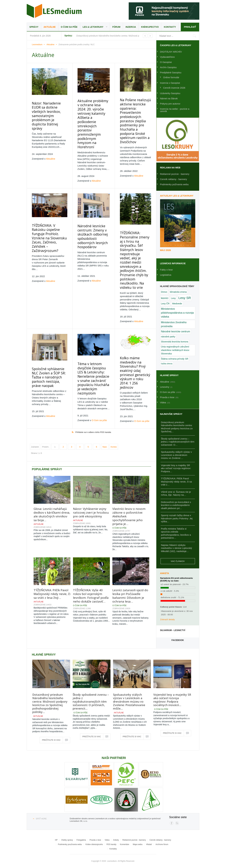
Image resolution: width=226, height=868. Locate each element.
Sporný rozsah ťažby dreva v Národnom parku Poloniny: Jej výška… (177, 518)
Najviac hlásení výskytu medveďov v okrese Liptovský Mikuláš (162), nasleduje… (177, 548)
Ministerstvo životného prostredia (174, 324)
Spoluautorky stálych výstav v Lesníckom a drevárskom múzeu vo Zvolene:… (176, 455)
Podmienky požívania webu (174, 184)
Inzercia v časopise (170, 83)
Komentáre (125, 844)
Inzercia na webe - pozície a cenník (175, 110)
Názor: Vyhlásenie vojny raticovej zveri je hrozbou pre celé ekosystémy (91, 467)
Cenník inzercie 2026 (174, 88)
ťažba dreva (167, 364)
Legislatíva (166, 275)
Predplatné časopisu (171, 72)
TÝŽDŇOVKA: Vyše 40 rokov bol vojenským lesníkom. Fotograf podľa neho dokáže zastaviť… (91, 550)
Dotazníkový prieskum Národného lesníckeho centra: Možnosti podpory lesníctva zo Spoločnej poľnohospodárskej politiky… (50, 703)
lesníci (165, 298)
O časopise (166, 62)
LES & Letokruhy (93, 27)
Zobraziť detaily (168, 619)
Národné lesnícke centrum (176, 331)
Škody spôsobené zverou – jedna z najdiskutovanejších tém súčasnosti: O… (178, 442)
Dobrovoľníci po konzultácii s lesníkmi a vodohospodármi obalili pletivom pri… (176, 505)
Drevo (164, 292)
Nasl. (105, 402)
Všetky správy (67, 840)
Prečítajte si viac (51, 740)
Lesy (173, 298)
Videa (107, 840)
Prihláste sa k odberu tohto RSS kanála (93, 387)
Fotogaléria (81, 840)
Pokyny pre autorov (170, 104)
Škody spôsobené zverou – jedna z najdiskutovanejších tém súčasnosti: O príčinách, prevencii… (91, 702)
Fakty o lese (166, 270)
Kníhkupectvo (150, 27)
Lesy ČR (165, 304)
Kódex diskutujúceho (94, 844)
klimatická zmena (178, 292)
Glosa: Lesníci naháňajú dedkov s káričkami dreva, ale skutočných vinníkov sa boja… (52, 469)
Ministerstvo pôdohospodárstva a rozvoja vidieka (177, 313)
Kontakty (170, 27)
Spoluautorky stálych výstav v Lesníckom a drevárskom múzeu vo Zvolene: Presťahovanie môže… (129, 702)
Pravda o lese (95, 840)
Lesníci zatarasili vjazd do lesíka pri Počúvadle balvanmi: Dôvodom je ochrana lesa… (130, 550)
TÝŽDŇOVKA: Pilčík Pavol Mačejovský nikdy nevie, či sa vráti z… (176, 482)
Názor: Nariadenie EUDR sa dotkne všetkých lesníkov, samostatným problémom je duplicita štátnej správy (48, 109)
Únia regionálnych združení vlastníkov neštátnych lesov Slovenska (175, 350)
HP (56, 840)
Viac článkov (178, 561)
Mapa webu (138, 844)
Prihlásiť (190, 27)
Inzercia (131, 27)
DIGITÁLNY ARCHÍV (171, 52)
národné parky (168, 337)
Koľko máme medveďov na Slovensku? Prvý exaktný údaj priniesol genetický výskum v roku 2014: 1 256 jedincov (134, 331)
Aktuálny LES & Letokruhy (177, 196)
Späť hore (41, 819)
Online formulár (171, 77)
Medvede (177, 303)
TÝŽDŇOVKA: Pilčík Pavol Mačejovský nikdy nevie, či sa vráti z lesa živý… (52, 549)
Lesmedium (54, 11)
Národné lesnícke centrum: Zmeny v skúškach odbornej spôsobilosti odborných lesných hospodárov (91, 213)
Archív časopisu (168, 67)
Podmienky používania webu (70, 844)
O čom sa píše (69, 27)
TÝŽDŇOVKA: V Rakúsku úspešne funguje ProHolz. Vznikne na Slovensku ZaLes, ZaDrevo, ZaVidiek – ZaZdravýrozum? (48, 212)
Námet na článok (169, 98)
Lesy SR (185, 298)
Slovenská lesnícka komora (175, 342)
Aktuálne (50, 27)
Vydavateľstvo (167, 57)
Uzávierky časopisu (170, 93)
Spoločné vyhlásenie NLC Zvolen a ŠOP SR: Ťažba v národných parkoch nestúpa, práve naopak (48, 337)
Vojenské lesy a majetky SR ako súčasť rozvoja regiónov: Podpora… (176, 468)
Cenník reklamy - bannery (174, 179)
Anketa (165, 573)
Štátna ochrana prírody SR (175, 359)
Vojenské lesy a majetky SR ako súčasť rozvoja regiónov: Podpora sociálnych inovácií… (172, 700)
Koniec (114, 402)
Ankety (116, 840)
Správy (34, 27)
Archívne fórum (162, 844)
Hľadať (149, 844)
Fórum (116, 27)
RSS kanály (112, 844)
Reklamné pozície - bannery (175, 174)
